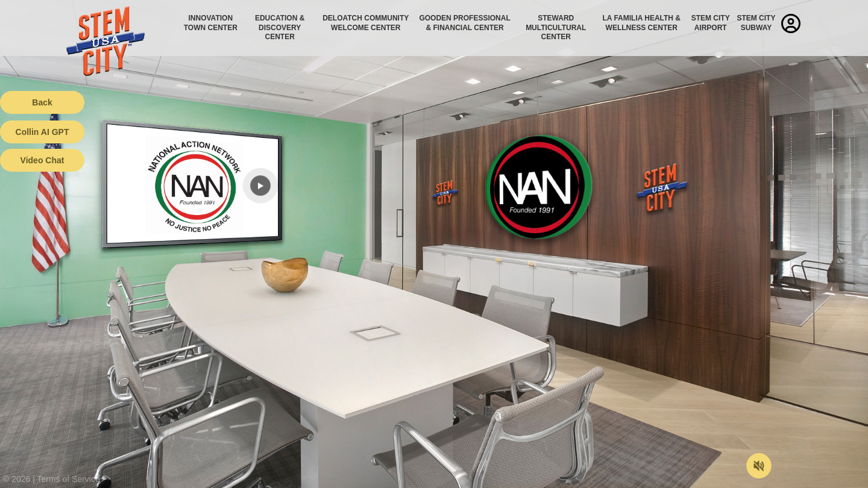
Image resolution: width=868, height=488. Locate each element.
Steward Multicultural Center (556, 27)
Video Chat (42, 160)
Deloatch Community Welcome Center (366, 23)
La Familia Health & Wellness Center (642, 23)
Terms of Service (69, 479)
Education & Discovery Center (280, 27)
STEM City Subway (756, 23)
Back (42, 102)
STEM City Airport (711, 23)
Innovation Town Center (211, 23)
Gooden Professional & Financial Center (464, 23)
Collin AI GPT (42, 132)
